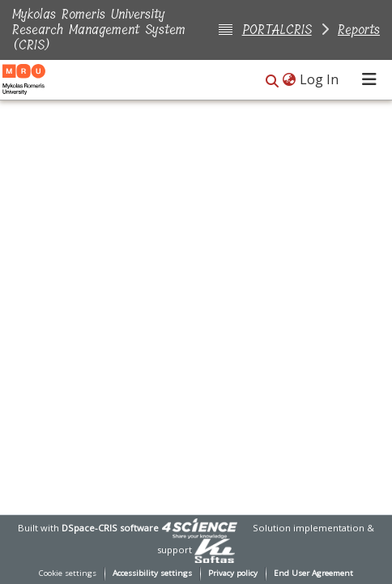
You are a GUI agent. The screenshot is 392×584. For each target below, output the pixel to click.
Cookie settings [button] (68, 573)
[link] (199, 528)
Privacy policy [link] (233, 573)
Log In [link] (320, 79)
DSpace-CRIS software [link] (110, 528)
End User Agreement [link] (313, 573)
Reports (359, 30)
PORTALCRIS (277, 30)
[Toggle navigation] (369, 79)
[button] (272, 81)
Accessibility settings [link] (152, 573)
